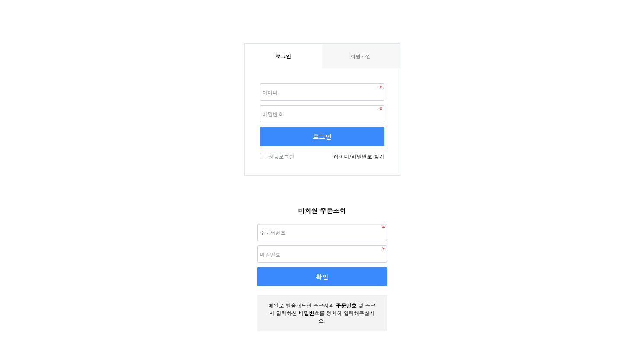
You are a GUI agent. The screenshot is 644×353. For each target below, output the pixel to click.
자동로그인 (280, 156)
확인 (322, 277)
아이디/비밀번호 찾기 (359, 156)
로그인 (322, 136)
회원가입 (361, 56)
